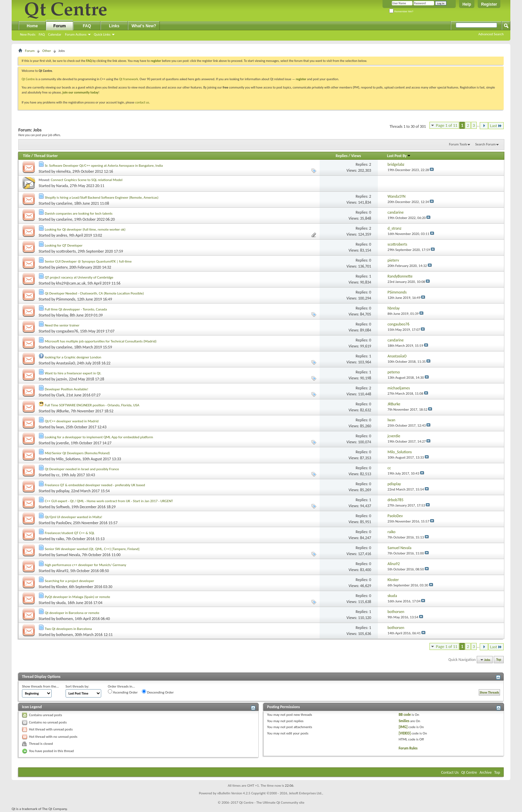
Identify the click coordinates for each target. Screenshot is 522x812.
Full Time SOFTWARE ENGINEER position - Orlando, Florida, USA (92, 405)
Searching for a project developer (70, 581)
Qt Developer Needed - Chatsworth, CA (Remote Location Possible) (95, 293)
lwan (60, 427)
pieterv (62, 267)
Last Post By (399, 156)
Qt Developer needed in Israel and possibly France (82, 469)
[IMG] (403, 727)
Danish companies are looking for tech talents (79, 213)
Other (47, 51)
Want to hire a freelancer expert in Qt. (73, 373)
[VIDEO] (404, 733)
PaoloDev (64, 523)
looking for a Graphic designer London (73, 357)
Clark (60, 395)
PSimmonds (66, 299)
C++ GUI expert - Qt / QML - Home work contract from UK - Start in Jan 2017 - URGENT (109, 501)
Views (356, 156)
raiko (60, 539)
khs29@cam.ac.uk (71, 283)
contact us (142, 102)
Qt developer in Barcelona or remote (72, 613)
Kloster (62, 587)
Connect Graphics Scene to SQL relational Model (87, 180)
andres (62, 235)
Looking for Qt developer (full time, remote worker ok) (85, 229)
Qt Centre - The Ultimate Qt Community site (272, 803)
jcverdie (63, 443)
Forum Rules (408, 748)
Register (489, 4)
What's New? (144, 26)
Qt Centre (28, 79)
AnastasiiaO (66, 363)
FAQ (42, 34)
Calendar (55, 34)
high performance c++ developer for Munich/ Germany (86, 565)
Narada (62, 186)
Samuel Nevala (68, 555)
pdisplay (63, 491)
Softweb (63, 507)
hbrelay (62, 315)
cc (58, 475)
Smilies (404, 721)
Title (27, 156)
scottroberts (66, 251)
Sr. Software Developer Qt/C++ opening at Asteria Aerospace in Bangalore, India (104, 166)
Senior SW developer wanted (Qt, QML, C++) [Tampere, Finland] (92, 549)
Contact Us (450, 772)
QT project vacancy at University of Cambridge (79, 277)
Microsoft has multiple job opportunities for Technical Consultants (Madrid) (101, 341)
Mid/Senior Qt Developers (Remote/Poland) (77, 453)
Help (467, 4)
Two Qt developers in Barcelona (68, 629)
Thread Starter (46, 156)
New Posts (28, 34)
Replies (342, 156)
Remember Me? (401, 11)
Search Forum (486, 144)
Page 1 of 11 (447, 125)
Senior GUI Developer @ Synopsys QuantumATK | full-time (88, 261)
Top (499, 660)
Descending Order (158, 692)
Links (114, 26)
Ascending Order (123, 692)
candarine (64, 203)
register (301, 79)
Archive (486, 772)
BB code (405, 715)
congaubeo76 (67, 331)
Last (496, 126)
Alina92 (62, 571)
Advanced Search (491, 34)
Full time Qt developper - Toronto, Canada (76, 309)
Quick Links (102, 34)
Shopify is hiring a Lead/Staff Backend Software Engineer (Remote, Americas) (102, 198)
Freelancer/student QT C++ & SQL (70, 533)
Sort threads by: (77, 686)
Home (32, 26)
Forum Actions (76, 34)
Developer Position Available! (67, 389)
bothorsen (65, 619)
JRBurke (63, 411)
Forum (59, 26)
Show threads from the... (40, 686)
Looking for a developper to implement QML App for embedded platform (99, 437)
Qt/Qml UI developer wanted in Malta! (74, 517)
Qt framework (129, 79)
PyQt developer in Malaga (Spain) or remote (78, 597)
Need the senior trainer (62, 325)
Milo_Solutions (68, 459)
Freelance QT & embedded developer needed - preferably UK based (95, 485)
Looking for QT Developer (64, 245)
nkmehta (63, 171)
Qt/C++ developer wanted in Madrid (72, 421)
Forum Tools (458, 144)
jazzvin (62, 379)
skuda (61, 603)
